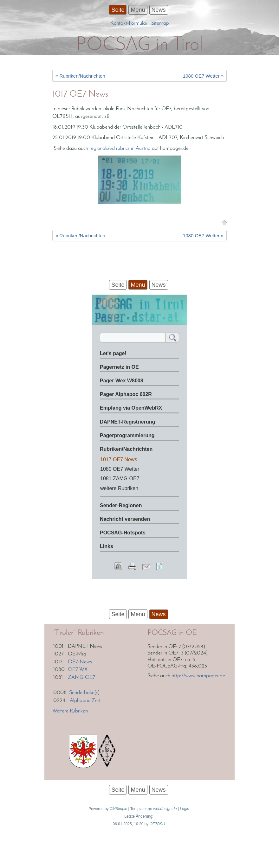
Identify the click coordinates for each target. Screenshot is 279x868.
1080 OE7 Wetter (120, 469)
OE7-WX (78, 670)
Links (107, 546)
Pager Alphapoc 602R (126, 394)
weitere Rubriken (119, 488)
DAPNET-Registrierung (127, 422)
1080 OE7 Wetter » (203, 76)
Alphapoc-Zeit (85, 701)
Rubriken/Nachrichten (126, 449)
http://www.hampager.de (198, 676)
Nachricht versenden (125, 519)
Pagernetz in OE (119, 367)
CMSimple (118, 809)
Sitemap (160, 23)
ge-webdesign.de (162, 809)
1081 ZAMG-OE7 (120, 479)
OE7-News (80, 662)
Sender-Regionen (121, 505)
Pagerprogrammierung (127, 435)
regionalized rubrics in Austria (120, 148)
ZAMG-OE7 (81, 677)
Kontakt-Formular (129, 23)
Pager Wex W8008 (122, 381)
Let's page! (113, 353)
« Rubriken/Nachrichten (80, 76)
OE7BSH (157, 824)
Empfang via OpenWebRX (131, 408)
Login (184, 809)
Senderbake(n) (84, 693)
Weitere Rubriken (70, 711)
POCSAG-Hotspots (123, 533)
